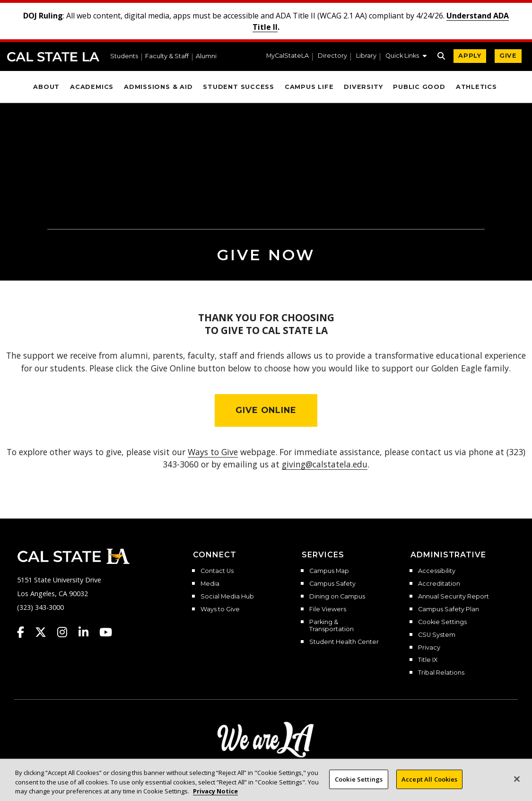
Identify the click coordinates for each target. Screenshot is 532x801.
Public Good (419, 87)
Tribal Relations (441, 673)
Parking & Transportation (331, 626)
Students (124, 57)
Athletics (476, 87)
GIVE (508, 56)
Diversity (363, 87)
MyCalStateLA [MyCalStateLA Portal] (288, 56)
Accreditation (439, 584)
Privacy (429, 648)
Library (366, 56)
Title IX (428, 660)
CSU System (437, 635)
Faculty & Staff (167, 57)
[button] (406, 57)
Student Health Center (344, 642)
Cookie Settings (442, 622)
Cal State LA (53, 57)
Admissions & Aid (158, 87)
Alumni (206, 57)
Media (210, 584)
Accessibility (437, 571)
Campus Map (329, 571)
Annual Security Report (454, 597)
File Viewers (328, 609)
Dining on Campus (337, 597)
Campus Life (309, 87)
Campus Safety (332, 584)
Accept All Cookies (429, 788)
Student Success (239, 87)
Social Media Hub (227, 597)
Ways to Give (220, 609)
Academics (92, 87)
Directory (332, 56)
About (46, 87)
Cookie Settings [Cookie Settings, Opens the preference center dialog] (359, 788)
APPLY (470, 56)
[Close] (517, 787)
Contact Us (217, 571)
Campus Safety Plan (449, 609)
